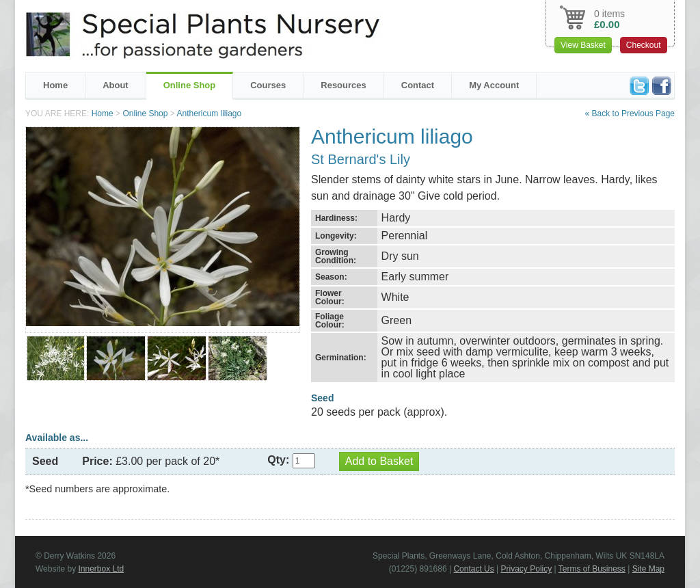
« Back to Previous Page (630, 113)
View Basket (583, 45)
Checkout (644, 45)
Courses (268, 85)
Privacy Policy (527, 569)
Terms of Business (592, 569)
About (116, 85)
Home (55, 85)
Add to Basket (379, 461)
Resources (343, 85)
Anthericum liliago (209, 113)
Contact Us (473, 569)
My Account (494, 85)
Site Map (648, 569)
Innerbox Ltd (101, 569)
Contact (418, 85)
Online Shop (190, 85)
